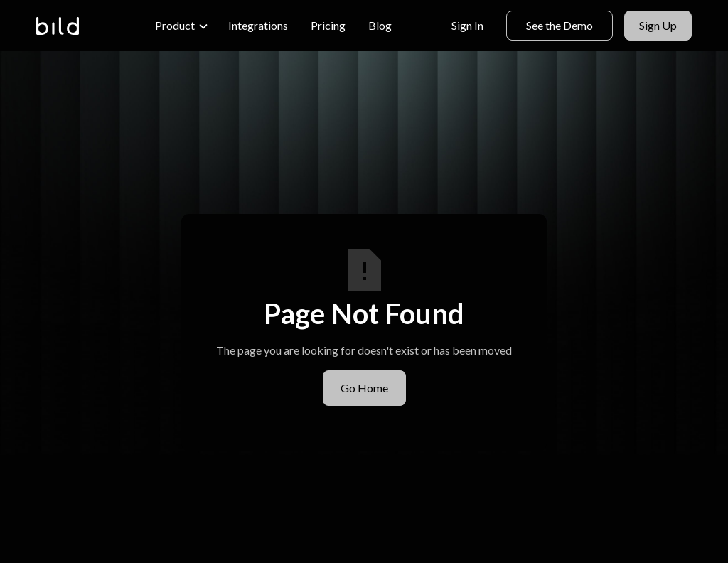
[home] (58, 26)
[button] (182, 26)
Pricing (328, 25)
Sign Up (658, 25)
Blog (380, 25)
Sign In (467, 25)
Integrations (258, 25)
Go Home (364, 388)
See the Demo (560, 25)
